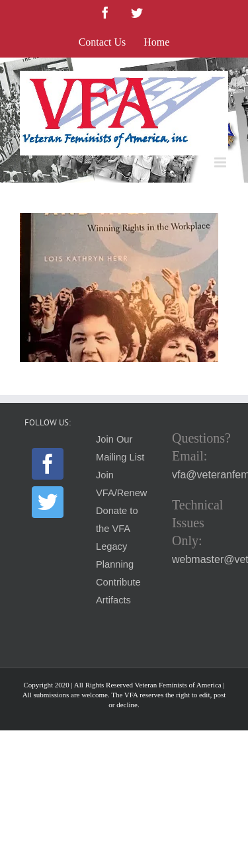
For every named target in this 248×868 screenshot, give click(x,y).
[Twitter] (48, 502)
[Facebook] (48, 464)
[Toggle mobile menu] (221, 162)
